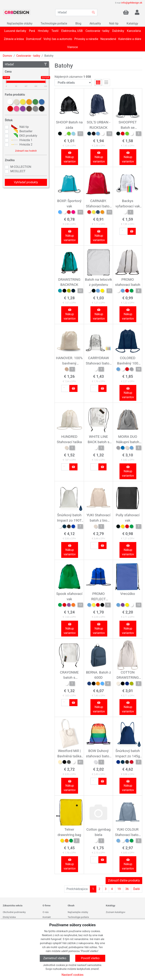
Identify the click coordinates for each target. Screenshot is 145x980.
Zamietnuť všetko (55, 958)
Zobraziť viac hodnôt (26, 151)
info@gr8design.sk (132, 3)
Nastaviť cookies (73, 975)
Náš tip (20, 127)
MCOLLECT (18, 171)
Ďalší (137, 889)
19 (119, 889)
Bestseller (21, 131)
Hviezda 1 (21, 140)
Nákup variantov (70, 157)
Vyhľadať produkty (26, 182)
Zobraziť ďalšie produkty (124, 880)
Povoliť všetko (90, 958)
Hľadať (26, 64)
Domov (7, 56)
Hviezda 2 (21, 145)
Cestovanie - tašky (28, 56)
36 (127, 889)
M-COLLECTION (21, 167)
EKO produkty (24, 136)
